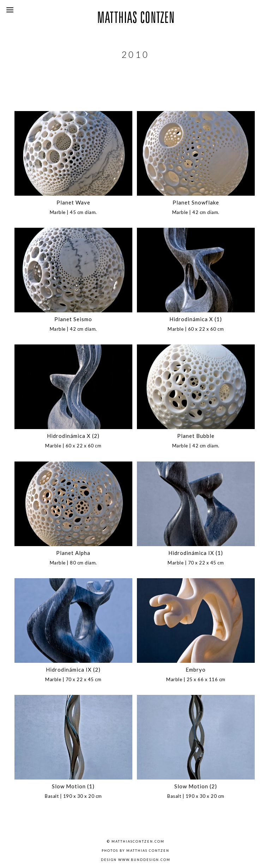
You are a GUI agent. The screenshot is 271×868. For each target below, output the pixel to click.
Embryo (196, 670)
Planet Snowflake (196, 202)
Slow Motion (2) (196, 786)
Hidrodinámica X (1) (196, 319)
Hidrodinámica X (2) (73, 436)
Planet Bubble (196, 436)
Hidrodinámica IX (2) (73, 670)
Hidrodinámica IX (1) (196, 553)
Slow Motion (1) (73, 786)
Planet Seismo (73, 319)
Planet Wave (73, 202)
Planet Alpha (73, 553)
